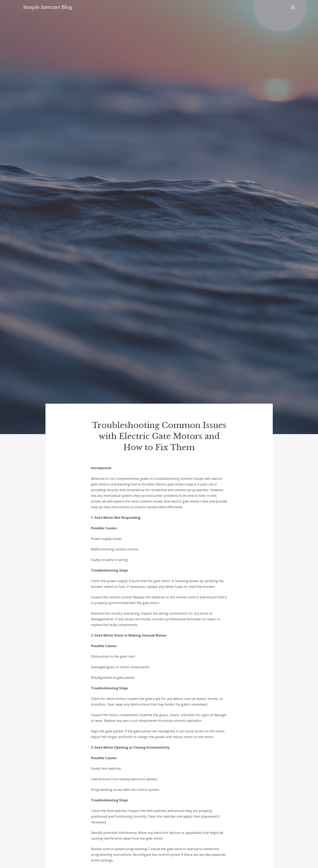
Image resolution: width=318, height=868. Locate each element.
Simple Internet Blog (48, 7)
